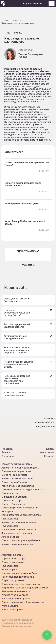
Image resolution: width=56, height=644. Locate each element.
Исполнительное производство (18, 486)
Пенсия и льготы (10, 493)
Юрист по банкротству (13, 504)
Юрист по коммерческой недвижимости (23, 602)
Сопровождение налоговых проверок (21, 584)
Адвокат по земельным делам (17, 479)
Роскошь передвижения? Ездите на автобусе (17, 326)
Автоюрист (7, 511)
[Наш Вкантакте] (15, 440)
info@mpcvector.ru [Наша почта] (45, 427)
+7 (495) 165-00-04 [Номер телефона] (33, 4)
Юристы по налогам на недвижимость (22, 489)
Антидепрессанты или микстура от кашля (15, 337)
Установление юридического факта (20, 530)
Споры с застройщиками (14, 482)
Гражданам (7, 449)
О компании (8, 456)
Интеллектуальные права (15, 595)
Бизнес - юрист (9, 569)
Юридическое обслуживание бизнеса (21, 573)
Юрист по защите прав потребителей (21, 540)
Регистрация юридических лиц (18, 577)
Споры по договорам (13, 562)
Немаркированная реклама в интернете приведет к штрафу (18, 364)
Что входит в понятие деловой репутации (15, 394)
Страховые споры (11, 519)
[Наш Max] (19, 4)
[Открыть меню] (52, 3)
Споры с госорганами (13, 580)
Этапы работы (47, 452)
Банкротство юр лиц (12, 610)
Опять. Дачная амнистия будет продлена (17, 300)
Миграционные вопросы (14, 497)
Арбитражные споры (12, 555)
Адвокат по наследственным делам (20, 468)
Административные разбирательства (21, 515)
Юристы (50, 449)
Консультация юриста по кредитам (20, 508)
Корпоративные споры (13, 559)
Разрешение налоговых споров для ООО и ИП (25, 588)
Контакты (49, 456)
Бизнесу (6, 452)
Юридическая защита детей (16, 471)
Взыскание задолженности (16, 591)
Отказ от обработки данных (16, 626)
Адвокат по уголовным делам (17, 544)
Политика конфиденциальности (18, 623)
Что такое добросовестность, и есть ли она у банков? (17, 313)
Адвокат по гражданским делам (19, 522)
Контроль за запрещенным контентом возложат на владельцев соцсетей (18, 350)
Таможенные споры (12, 500)
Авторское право (10, 537)
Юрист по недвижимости (14, 475)
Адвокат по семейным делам (17, 464)
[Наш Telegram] (14, 4)
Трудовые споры (10, 526)
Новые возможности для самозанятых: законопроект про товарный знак (17, 380)
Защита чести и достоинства (17, 533)
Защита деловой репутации (16, 599)
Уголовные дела (10, 606)
